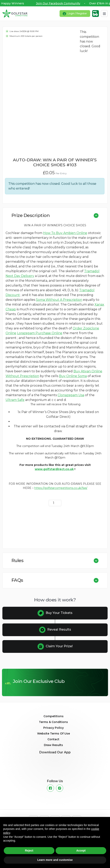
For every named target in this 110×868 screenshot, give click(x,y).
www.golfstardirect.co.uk (54, 469)
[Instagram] (60, 788)
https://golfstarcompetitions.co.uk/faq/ (61, 488)
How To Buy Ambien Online (65, 233)
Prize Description (31, 215)
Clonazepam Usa (71, 395)
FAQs (17, 580)
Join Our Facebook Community (60, 3)
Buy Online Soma (73, 376)
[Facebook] (50, 788)
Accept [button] (81, 851)
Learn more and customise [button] (55, 860)
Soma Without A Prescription (59, 300)
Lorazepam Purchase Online (40, 333)
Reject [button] (29, 851)
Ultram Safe (15, 400)
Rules (17, 560)
